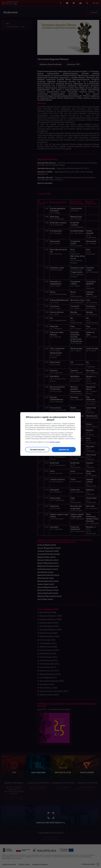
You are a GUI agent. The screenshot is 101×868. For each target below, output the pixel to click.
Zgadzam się (64, 450)
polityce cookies (55, 442)
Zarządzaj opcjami (37, 450)
